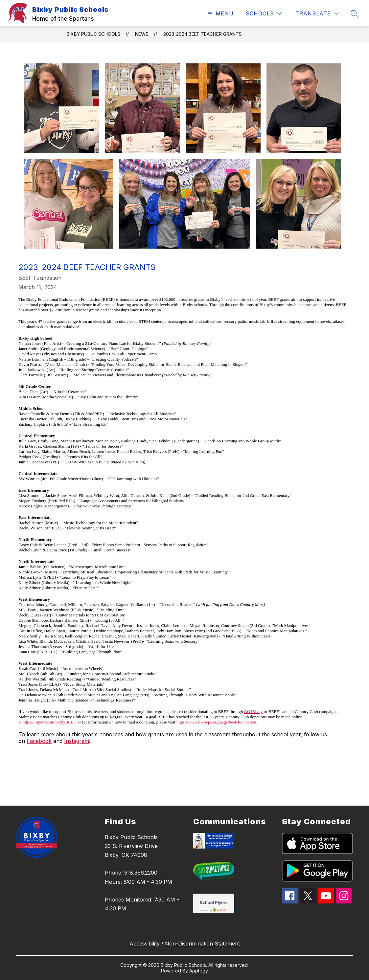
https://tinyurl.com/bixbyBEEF (49, 722)
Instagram (77, 741)
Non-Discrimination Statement (202, 944)
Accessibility (145, 944)
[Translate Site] (317, 14)
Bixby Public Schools (93, 34)
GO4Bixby (254, 712)
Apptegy (199, 971)
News (142, 34)
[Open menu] (220, 14)
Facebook (39, 741)
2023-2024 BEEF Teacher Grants (203, 34)
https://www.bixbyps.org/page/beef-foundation (216, 722)
